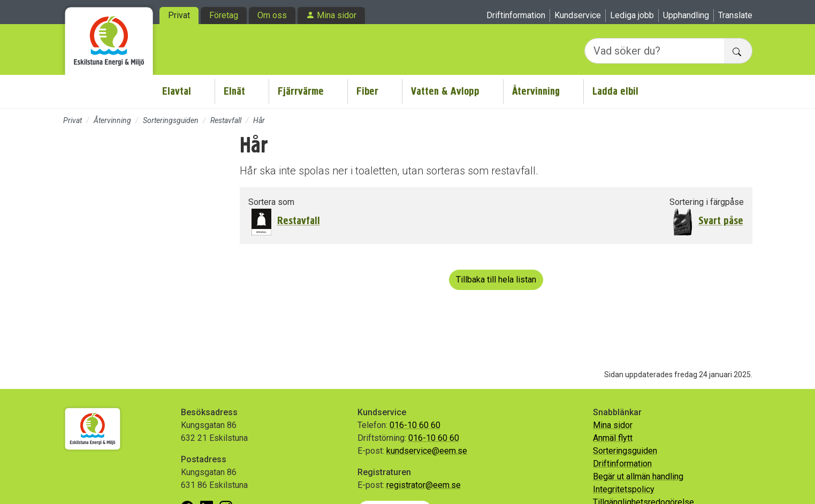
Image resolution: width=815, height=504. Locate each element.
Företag (224, 15)
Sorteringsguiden (171, 120)
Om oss (272, 15)
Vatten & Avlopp (445, 91)
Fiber (367, 91)
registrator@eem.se (424, 485)
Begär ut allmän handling (638, 476)
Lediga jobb (632, 15)
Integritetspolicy (624, 489)
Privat (179, 15)
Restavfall (226, 120)
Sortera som (271, 202)
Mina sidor (337, 15)
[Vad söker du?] (654, 51)
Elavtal (177, 91)
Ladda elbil (615, 91)
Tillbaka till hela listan (496, 280)
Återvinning (536, 91)
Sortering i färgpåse (707, 202)
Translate (735, 15)
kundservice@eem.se (427, 451)
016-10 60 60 (415, 425)
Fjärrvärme (301, 91)
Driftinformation (516, 15)
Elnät (234, 91)
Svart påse (721, 221)
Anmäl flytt (613, 438)
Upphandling (686, 15)
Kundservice (578, 15)
